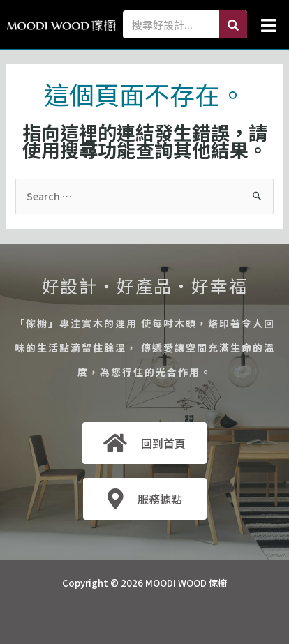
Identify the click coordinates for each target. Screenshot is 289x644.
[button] (268, 25)
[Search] (233, 24)
